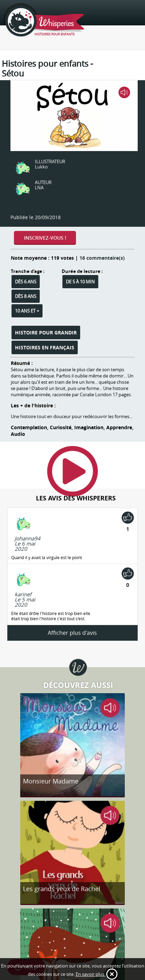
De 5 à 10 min (80, 282)
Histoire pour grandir (46, 333)
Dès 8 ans (26, 296)
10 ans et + (27, 311)
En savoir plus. (90, 974)
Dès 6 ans (26, 282)
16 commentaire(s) (102, 258)
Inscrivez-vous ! (45, 238)
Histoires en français (45, 347)
